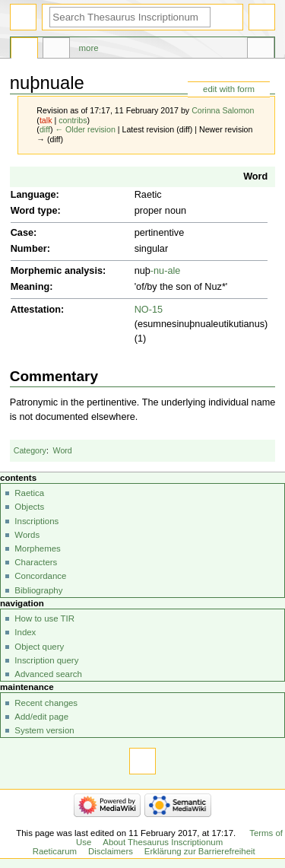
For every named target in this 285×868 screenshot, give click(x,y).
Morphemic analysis (57, 271)
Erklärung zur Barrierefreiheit (200, 851)
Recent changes (46, 703)
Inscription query (46, 660)
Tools (261, 50)
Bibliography (38, 590)
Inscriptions (36, 521)
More (89, 48)
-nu (157, 271)
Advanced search (48, 674)
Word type (34, 211)
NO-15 (149, 310)
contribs (73, 120)
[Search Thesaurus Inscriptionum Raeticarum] (130, 17)
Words (27, 535)
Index (25, 632)
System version (44, 730)
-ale (172, 271)
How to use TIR (44, 618)
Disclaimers (111, 851)
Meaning (30, 287)
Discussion (56, 50)
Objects (29, 507)
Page (24, 50)
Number (29, 249)
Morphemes (37, 548)
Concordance (40, 576)
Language (33, 195)
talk (46, 120)
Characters (36, 562)
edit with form (229, 89)
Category (30, 450)
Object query (39, 647)
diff (45, 129)
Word (255, 176)
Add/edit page (41, 717)
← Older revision (85, 129)
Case (22, 233)
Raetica (29, 493)
